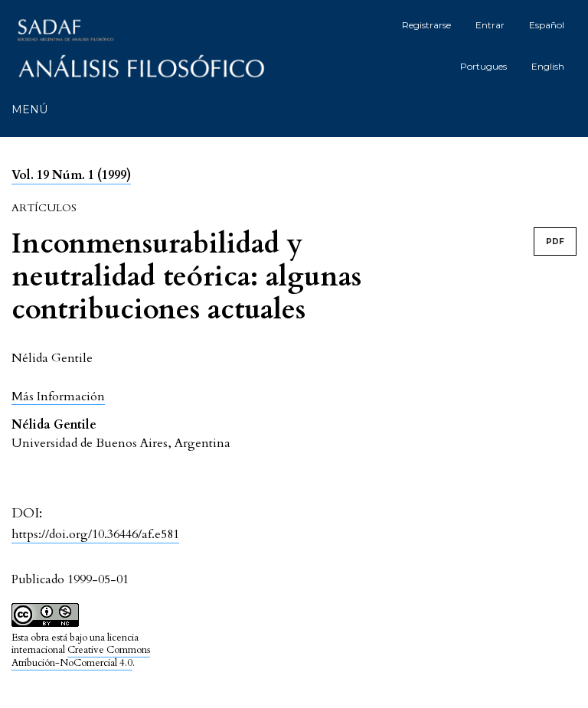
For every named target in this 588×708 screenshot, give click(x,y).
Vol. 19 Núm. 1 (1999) (71, 175)
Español (547, 25)
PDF (555, 241)
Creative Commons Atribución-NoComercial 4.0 (81, 656)
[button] (58, 396)
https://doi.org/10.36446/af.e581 (95, 534)
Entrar (490, 25)
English (548, 66)
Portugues (483, 66)
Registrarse (426, 25)
